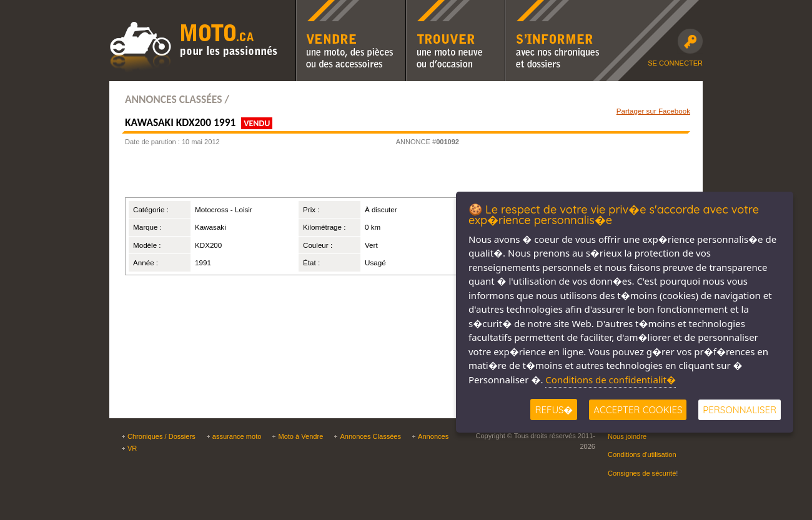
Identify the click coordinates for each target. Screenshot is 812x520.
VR (132, 448)
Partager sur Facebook (653, 111)
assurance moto (237, 436)
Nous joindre (627, 436)
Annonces (433, 436)
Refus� (554, 410)
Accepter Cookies (638, 410)
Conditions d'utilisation (642, 454)
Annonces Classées (370, 436)
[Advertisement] (277, 175)
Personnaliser (740, 410)
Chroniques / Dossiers (161, 436)
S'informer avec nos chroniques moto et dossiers (555, 8)
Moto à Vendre (300, 436)
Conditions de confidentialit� (611, 380)
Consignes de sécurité (642, 473)
